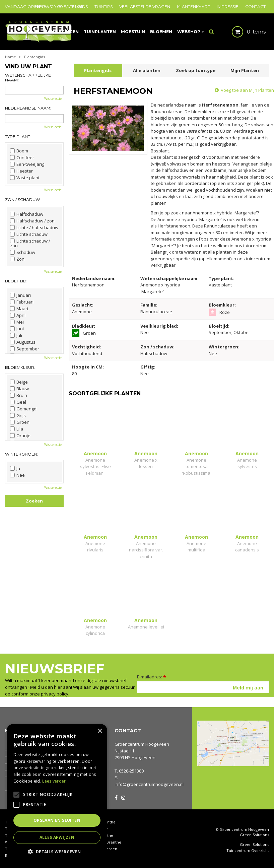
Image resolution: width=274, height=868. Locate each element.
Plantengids (98, 70)
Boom (19, 151)
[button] (57, 851)
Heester (21, 171)
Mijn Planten (245, 70)
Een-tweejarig (27, 164)
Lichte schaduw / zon (30, 243)
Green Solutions (254, 835)
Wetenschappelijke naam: (28, 78)
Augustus (23, 342)
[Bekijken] (243, 32)
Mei (17, 322)
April (18, 315)
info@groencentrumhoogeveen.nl (149, 784)
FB (116, 797)
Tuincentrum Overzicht (248, 851)
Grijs (18, 415)
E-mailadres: (152, 677)
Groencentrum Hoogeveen (142, 744)
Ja (15, 468)
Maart (19, 309)
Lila (17, 429)
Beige (19, 382)
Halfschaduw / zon (32, 221)
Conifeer (22, 157)
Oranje (20, 436)
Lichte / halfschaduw (34, 227)
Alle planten (147, 70)
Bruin (19, 395)
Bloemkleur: (20, 367)
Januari (20, 295)
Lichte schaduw (29, 234)
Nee (17, 475)
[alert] (57, 793)
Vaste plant (25, 178)
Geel (18, 402)
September (25, 349)
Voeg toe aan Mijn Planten (247, 90)
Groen (20, 422)
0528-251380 (131, 771)
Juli (16, 335)
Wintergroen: (22, 454)
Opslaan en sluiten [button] (57, 820)
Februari (22, 302)
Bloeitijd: (16, 281)
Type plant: (18, 137)
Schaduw (23, 252)
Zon (17, 259)
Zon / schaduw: (23, 199)
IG (123, 797)
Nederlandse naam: (28, 108)
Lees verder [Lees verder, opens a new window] (54, 781)
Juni (17, 329)
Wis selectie (53, 98)
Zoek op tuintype (196, 70)
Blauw (19, 389)
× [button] (100, 731)
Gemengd (23, 409)
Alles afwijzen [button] (57, 837)
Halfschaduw (27, 214)
